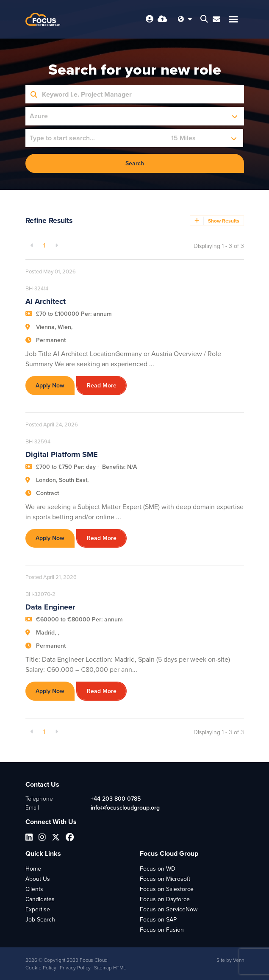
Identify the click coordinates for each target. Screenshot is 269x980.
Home (33, 869)
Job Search (40, 920)
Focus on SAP (158, 920)
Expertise (38, 909)
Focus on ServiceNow (169, 909)
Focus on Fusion (162, 930)
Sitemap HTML (110, 968)
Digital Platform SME (62, 454)
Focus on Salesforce (167, 889)
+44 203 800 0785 (116, 799)
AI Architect (46, 301)
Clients (34, 889)
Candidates (40, 899)
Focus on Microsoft (165, 879)
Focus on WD (158, 869)
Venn (238, 960)
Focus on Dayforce (165, 899)
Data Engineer (50, 607)
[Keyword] (140, 94)
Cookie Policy (41, 968)
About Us (38, 879)
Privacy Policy (75, 968)
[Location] (96, 138)
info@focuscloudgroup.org (125, 808)
